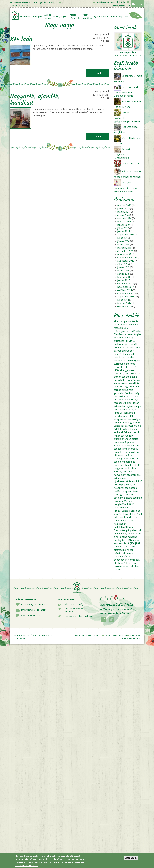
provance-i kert (122, 566)
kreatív (134, 449)
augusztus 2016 (126, 235)
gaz (139, 419)
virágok (135, 560)
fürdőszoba (120, 334)
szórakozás (120, 543)
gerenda (118, 393)
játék (138, 543)
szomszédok (131, 488)
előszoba (124, 396)
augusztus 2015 (126, 261)
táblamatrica (121, 455)
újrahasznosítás (122, 481)
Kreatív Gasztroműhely (85, 16)
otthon (118, 377)
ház (122, 321)
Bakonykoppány (123, 530)
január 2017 (124, 231)
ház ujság (134, 393)
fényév (125, 344)
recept (117, 403)
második (118, 328)
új (121, 413)
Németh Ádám (121, 507)
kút (127, 341)
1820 (121, 400)
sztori (127, 325)
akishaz (135, 566)
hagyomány (120, 475)
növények (119, 488)
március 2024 (124, 218)
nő (125, 550)
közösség (119, 338)
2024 (139, 514)
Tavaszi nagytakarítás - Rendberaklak (122, 154)
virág (117, 419)
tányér (133, 409)
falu (129, 360)
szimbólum (120, 478)
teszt (125, 540)
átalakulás (127, 347)
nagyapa (118, 468)
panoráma (130, 364)
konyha (135, 325)
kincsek (126, 449)
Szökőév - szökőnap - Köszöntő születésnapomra (125, 187)
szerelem (130, 357)
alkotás (134, 321)
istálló (132, 331)
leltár (136, 403)
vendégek (119, 426)
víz (130, 341)
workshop (131, 517)
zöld (134, 419)
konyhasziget (121, 416)
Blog (136, 16)
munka (138, 426)
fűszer (127, 556)
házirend (119, 569)
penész (137, 347)
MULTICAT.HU (121, 636)
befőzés (132, 485)
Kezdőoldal (25, 16)
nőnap (130, 550)
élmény (135, 540)
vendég (127, 439)
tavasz (124, 383)
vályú (139, 331)
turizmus (119, 364)
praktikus (119, 452)
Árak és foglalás (48, 16)
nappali (138, 406)
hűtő (127, 452)
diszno (124, 537)
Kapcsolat (124, 16)
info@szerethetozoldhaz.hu (111, 2)
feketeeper (131, 429)
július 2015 (123, 264)
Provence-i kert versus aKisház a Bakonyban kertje (126, 91)
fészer (117, 367)
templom (128, 354)
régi (125, 413)
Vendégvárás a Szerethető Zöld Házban (128, 54)
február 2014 (124, 303)
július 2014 (123, 300)
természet (119, 357)
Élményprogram (61, 16)
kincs (117, 413)
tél (129, 540)
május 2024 (123, 212)
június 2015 (123, 267)
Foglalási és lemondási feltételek (75, 610)
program (119, 501)
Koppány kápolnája (124, 444)
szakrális (132, 475)
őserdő (133, 367)
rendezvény (120, 521)
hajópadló (135, 396)
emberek (119, 432)
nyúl (137, 400)
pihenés (118, 354)
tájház (134, 468)
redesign (135, 387)
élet (134, 341)
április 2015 (123, 274)
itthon (117, 436)
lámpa (125, 390)
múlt (131, 472)
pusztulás (119, 341)
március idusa (121, 553)
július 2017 (123, 228)
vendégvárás (129, 511)
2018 (116, 325)
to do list (135, 452)
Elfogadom (131, 859)
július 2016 (123, 238)
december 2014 (125, 284)
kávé (139, 422)
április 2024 (123, 215)
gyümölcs (130, 370)
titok (116, 396)
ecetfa (117, 383)
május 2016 (123, 244)
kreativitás (136, 465)
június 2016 (123, 241)
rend (132, 553)
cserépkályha (134, 334)
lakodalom (130, 514)
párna (135, 491)
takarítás (119, 556)
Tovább (101, 73)
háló (131, 390)
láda (116, 400)
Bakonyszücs (121, 472)
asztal (132, 383)
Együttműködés (101, 16)
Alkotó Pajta (73, 16)
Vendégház (37, 16)
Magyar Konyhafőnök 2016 (124, 503)
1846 (126, 393)
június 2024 (123, 209)
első (126, 328)
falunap (128, 432)
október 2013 (124, 306)
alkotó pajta (120, 485)
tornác (117, 390)
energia (125, 387)
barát (117, 351)
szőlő (117, 462)
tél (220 (131, 543)
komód (131, 413)
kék (137, 383)
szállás (130, 521)
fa (127, 367)
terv (122, 325)
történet (129, 445)
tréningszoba (121, 331)
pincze (117, 387)
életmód (136, 530)
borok (136, 432)
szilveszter (119, 406)
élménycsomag (127, 534)
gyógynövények (122, 560)
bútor (123, 380)
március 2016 (124, 248)
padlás (117, 344)
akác (122, 370)
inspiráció (137, 481)
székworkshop (122, 465)
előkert (133, 416)
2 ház (131, 455)
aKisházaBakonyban (125, 563)
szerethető (126, 419)
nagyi (117, 380)
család (135, 439)
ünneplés (119, 442)
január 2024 (124, 225)
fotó (122, 429)
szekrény (132, 380)
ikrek (134, 374)
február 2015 (124, 277)
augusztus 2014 (126, 297)
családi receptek (122, 491)
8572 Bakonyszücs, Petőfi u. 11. (44, 2)
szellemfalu (120, 360)
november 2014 (126, 287)
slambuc (125, 351)
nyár (116, 534)
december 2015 (125, 251)
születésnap (120, 547)
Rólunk (114, 16)
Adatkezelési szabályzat (75, 604)
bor (132, 351)
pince (125, 422)
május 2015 (123, 271)
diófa (117, 370)
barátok (129, 426)
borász (129, 403)
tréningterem (121, 459)
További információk (27, 866)
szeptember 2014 (127, 293)
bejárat (130, 406)
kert (123, 367)
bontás (118, 347)
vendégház (120, 494)
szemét (133, 344)
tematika (132, 377)
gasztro (128, 498)
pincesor (133, 459)
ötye (122, 462)
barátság (130, 462)
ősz (139, 380)
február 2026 (124, 205)
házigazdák (120, 524)
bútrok (118, 409)
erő (139, 475)
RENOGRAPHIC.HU (94, 636)
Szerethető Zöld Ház (20, 6)
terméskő (119, 374)
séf (123, 403)
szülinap (137, 498)
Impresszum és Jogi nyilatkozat (79, 616)
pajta (127, 321)
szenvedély (127, 436)
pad (137, 445)
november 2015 (126, 254)
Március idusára (130, 164)
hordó (127, 468)
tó (134, 354)
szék (124, 377)
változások (120, 517)
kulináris (129, 400)
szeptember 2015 (127, 257)
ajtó (139, 374)
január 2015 (124, 280)
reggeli (132, 422)
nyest (128, 374)
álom (116, 321)
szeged (118, 449)
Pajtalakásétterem (124, 527)
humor (117, 422)
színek (125, 409)
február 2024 (124, 222)
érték (117, 429)
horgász (136, 360)
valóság (129, 338)
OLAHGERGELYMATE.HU (130, 638)
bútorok (118, 439)
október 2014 (124, 290)
